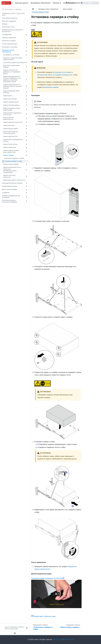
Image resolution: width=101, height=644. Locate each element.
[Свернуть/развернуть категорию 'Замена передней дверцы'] (26, 105)
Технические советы (8, 27)
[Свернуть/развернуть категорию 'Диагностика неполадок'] (26, 190)
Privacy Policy (58, 639)
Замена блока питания (10, 144)
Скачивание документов (10, 18)
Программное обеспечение (40, 3)
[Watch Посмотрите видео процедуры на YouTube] (56, 594)
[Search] (90, 3)
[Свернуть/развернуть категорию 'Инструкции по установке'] (26, 55)
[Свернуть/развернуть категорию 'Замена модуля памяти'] (26, 129)
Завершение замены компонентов (14, 180)
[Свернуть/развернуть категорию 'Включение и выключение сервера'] (26, 66)
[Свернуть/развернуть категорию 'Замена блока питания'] (26, 144)
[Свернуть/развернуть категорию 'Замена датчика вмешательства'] (26, 118)
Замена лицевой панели (11, 102)
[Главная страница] (33, 9)
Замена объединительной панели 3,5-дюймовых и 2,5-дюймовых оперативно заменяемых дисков (12, 79)
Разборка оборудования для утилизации (11, 197)
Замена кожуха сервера (11, 164)
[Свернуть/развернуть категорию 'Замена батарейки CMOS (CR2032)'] (26, 92)
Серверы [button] (8, 3)
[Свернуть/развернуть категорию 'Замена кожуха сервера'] (26, 164)
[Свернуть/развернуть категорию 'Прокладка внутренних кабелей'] (26, 183)
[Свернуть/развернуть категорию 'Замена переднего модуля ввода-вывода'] (26, 109)
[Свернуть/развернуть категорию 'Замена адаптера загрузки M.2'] (26, 122)
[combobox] (5, 9)
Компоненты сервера (9, 41)
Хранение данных (22, 3)
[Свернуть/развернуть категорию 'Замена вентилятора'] (26, 99)
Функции (5, 24)
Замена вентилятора (10, 99)
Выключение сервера (51, 87)
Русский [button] (70, 3)
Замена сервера (8, 155)
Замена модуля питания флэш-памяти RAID (11, 151)
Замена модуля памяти (11, 129)
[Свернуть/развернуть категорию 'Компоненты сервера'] (26, 41)
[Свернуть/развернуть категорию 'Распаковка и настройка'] (26, 47)
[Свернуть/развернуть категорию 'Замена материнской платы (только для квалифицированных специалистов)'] (26, 170)
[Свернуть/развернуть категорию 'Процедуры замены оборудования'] (26, 51)
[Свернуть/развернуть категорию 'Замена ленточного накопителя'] (26, 176)
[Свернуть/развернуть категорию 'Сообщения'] (26, 193)
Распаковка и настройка (10, 47)
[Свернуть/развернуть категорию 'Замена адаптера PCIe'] (26, 136)
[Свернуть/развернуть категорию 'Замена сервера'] (26, 155)
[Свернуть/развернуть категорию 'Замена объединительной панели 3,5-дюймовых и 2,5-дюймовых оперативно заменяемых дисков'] (26, 79)
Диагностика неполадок (10, 189)
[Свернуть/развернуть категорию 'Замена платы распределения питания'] (26, 140)
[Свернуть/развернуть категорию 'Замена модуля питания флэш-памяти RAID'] (26, 151)
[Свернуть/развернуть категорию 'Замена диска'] (26, 96)
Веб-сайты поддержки (9, 21)
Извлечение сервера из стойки (14, 158)
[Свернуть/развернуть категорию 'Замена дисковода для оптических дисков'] (26, 133)
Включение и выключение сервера (11, 66)
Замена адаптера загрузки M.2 (13, 122)
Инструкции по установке (11, 55)
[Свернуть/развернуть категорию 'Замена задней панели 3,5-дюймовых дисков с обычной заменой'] (26, 86)
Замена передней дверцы (11, 105)
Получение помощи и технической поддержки (10, 201)
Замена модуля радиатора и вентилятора (12, 114)
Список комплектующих (10, 44)
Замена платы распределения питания (13, 140)
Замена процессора (10, 147)
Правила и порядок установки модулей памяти (13, 59)
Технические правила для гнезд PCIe (15, 63)
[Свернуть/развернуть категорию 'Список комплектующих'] (26, 44)
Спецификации (7, 35)
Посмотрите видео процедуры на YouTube (48, 578)
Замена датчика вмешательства (8, 118)
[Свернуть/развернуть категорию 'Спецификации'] (26, 35)
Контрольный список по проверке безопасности (55, 75)
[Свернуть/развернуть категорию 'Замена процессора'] (26, 147)
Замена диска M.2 (9, 125)
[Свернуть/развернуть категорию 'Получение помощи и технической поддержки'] (26, 201)
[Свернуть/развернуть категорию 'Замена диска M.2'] (26, 126)
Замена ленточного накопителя (9, 176)
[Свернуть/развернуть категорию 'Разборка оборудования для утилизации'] (26, 197)
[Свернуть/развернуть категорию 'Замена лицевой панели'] (26, 102)
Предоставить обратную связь (43, 616)
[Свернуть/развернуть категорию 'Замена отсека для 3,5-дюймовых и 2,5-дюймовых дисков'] (26, 72)
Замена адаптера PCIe (11, 136)
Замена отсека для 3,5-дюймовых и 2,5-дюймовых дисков (12, 72)
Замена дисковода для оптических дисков (11, 133)
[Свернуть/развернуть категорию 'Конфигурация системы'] (26, 186)
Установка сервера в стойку (13, 161)
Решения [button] (56, 3)
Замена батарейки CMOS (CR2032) (11, 92)
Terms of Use (69, 639)
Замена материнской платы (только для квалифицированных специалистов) (12, 170)
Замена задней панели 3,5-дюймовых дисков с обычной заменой (12, 86)
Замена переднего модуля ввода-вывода (12, 109)
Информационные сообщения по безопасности (13, 31)
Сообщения (6, 193)
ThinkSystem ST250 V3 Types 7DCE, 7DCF (13, 14)
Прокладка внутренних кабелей (12, 183)
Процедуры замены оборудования (8, 51)
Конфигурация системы (10, 186)
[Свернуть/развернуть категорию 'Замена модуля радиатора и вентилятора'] (26, 114)
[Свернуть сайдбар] (15, 633)
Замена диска (8, 96)
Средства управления (9, 38)
